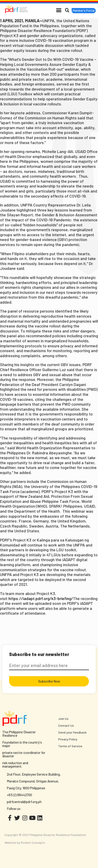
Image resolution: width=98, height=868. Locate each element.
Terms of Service (70, 746)
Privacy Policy (68, 739)
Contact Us (66, 725)
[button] (59, 10)
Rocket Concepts (33, 843)
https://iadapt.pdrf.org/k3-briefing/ (41, 598)
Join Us (63, 719)
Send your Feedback (72, 732)
